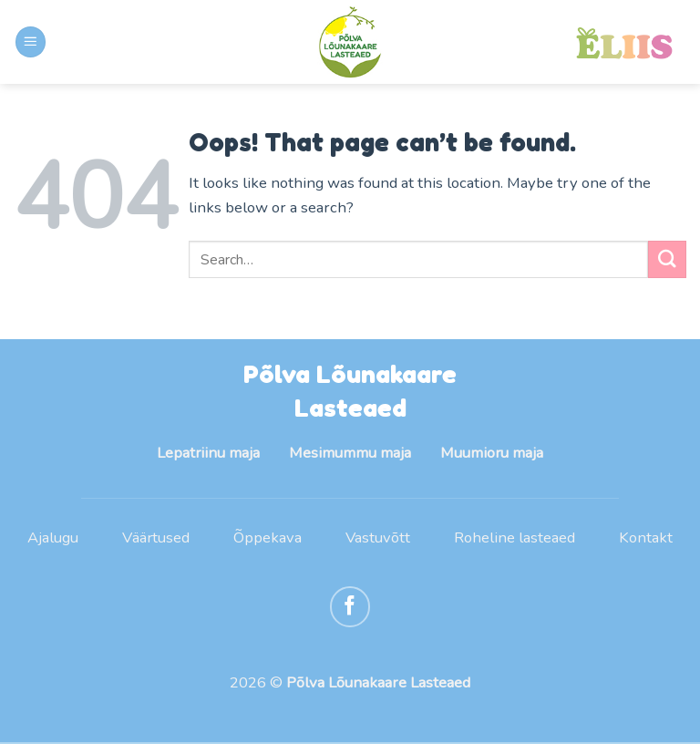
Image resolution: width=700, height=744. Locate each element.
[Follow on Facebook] (350, 608)
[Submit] (667, 259)
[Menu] (31, 42)
